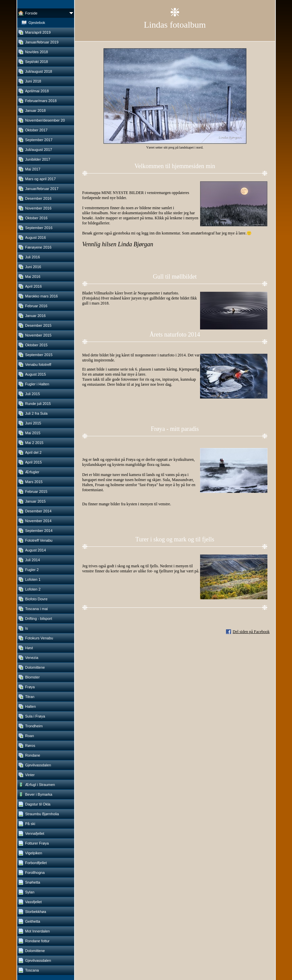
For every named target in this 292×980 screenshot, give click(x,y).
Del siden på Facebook (251, 632)
